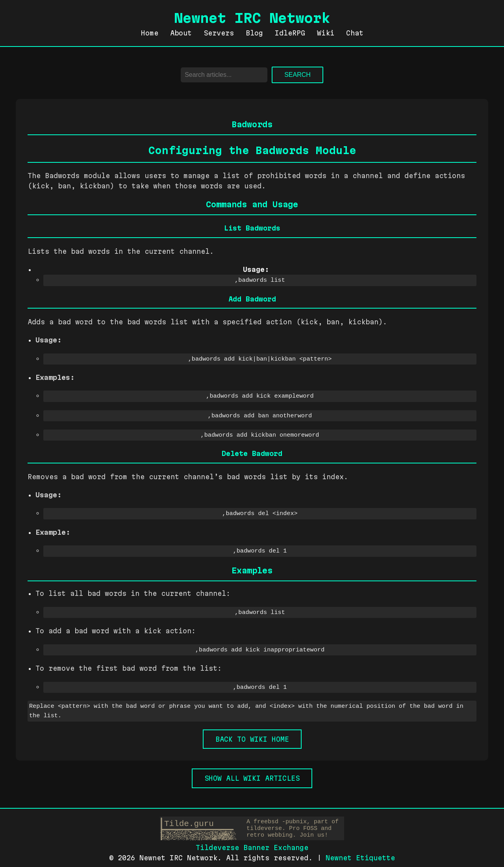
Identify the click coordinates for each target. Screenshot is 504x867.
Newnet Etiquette (360, 854)
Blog (254, 33)
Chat (355, 33)
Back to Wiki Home (252, 735)
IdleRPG (290, 33)
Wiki (326, 33)
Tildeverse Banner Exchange (252, 844)
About (181, 33)
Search (297, 75)
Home (150, 33)
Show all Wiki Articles (252, 774)
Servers (219, 33)
